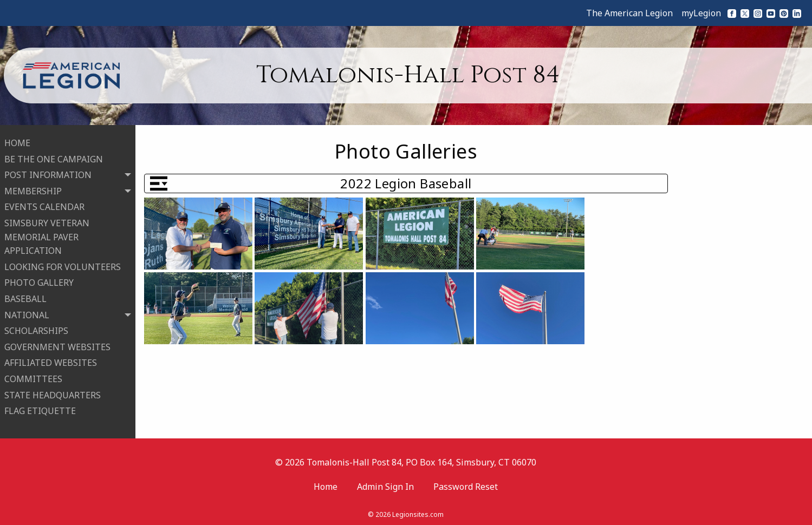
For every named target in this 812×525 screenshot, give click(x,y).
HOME (17, 141)
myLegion (701, 13)
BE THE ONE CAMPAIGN (54, 157)
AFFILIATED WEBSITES (51, 361)
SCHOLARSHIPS (36, 329)
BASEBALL (25, 297)
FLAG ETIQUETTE (40, 409)
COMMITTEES (33, 377)
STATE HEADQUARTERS (53, 393)
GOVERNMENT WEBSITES (57, 345)
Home (326, 483)
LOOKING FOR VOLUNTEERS (63, 265)
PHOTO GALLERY (39, 281)
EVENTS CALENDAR (44, 205)
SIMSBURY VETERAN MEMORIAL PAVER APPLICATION (47, 235)
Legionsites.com (418, 511)
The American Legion (629, 13)
